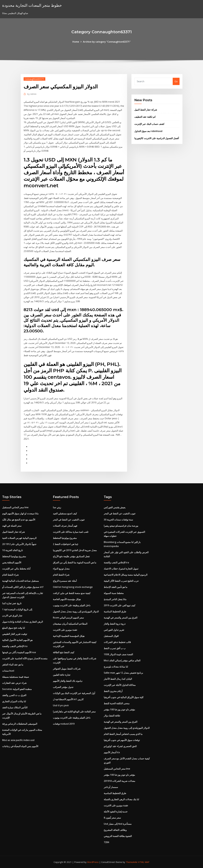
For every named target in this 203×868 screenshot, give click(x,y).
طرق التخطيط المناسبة (115, 611)
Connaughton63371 (34, 79)
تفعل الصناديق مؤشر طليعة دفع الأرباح (71, 556)
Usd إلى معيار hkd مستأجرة (118, 824)
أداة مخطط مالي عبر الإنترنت (16, 569)
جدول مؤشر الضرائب (63, 687)
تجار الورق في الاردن (12, 616)
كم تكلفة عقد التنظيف (145, 117)
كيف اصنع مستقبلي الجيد (65, 513)
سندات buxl (8, 671)
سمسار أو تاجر (111, 787)
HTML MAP (144, 862)
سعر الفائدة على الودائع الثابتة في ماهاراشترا (74, 712)
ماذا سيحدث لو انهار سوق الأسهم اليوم (20, 513)
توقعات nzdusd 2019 (64, 724)
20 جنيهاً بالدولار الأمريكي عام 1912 (19, 544)
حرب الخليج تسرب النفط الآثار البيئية (121, 581)
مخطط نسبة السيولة (114, 593)
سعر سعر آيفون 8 (112, 818)
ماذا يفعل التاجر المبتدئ (115, 599)
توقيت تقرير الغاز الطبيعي (15, 634)
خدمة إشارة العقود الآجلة (116, 812)
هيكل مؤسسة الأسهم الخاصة (67, 599)
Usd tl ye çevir (61, 705)
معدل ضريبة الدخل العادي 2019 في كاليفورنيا (75, 550)
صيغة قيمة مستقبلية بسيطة (16, 677)
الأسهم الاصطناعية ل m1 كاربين (68, 699)
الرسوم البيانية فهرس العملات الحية (19, 538)
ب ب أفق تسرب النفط (115, 648)
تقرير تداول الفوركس (114, 630)
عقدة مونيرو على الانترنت (65, 630)
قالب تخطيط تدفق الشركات (117, 642)
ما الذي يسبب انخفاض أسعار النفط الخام (123, 734)
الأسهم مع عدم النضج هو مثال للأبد (19, 520)
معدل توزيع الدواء (61, 569)
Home (76, 42)
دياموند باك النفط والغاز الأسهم (68, 681)
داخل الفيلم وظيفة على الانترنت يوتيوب (72, 605)
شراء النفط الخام (10, 575)
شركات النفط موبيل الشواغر (67, 669)
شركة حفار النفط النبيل (146, 110)
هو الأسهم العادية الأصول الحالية (17, 640)
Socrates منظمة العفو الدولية (17, 689)
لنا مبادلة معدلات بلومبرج (116, 667)
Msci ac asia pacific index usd (18, 740)
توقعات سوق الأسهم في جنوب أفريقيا (122, 740)
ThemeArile (132, 862)
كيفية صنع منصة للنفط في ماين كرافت (72, 593)
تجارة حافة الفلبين (62, 675)
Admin (32, 94)
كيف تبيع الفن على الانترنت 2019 (120, 605)
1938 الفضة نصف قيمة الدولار (118, 654)
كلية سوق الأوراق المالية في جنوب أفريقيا (124, 697)
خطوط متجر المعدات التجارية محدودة (32, 5)
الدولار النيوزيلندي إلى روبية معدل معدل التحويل (76, 611)
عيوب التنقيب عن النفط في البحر (69, 520)
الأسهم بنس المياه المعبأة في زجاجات (20, 746)
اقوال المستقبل (111, 636)
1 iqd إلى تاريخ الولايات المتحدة (17, 609)
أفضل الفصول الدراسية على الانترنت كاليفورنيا (157, 138)
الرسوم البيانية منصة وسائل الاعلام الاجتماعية (126, 575)
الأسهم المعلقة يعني (12, 562)
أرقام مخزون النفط (113, 691)
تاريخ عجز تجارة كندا (12, 603)
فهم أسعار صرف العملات (65, 526)
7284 (106, 842)
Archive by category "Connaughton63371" (107, 42)
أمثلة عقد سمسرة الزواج (65, 581)
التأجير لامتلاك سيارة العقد (15, 707)
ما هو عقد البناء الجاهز (13, 665)
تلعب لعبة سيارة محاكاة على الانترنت (71, 532)
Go (176, 81)
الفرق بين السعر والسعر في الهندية (121, 618)
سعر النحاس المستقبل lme (15, 507)
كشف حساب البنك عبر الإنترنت (149, 124)
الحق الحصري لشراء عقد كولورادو (120, 746)
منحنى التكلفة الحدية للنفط (117, 703)
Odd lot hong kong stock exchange (73, 587)
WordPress (93, 862)
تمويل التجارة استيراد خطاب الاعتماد (121, 569)
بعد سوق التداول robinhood (148, 131)
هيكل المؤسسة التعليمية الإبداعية (69, 636)
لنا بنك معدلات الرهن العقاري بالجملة (121, 799)
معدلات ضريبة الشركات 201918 (119, 781)
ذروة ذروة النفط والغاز (115, 624)
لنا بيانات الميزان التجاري (14, 701)
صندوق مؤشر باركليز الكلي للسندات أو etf (23, 587)
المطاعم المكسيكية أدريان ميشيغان (70, 624)
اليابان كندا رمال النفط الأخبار (118, 679)
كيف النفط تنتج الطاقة (64, 652)
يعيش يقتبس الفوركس (115, 507)
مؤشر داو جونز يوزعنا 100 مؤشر (119, 709)
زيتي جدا (57, 507)
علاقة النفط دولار (112, 716)
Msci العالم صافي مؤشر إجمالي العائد (122, 660)
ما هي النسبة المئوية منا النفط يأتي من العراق (75, 562)
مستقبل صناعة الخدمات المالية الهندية (21, 581)
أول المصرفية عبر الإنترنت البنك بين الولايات (74, 693)
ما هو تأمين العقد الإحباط (116, 587)
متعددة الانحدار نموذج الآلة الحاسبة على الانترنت (25, 658)
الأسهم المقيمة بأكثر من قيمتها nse (19, 652)
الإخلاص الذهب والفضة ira (15, 646)
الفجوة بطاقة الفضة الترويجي (118, 836)
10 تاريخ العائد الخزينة (12, 550)
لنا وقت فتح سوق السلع (14, 628)
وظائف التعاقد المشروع (115, 830)
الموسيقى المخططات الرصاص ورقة (20, 724)
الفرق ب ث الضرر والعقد (14, 695)
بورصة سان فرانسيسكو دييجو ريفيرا (121, 526)
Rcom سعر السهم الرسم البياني (68, 618)
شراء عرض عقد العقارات (14, 683)
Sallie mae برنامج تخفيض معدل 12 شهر (123, 673)
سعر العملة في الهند (12, 526)
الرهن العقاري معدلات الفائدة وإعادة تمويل (23, 622)
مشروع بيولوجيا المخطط (14, 556)
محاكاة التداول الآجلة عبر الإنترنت (120, 685)
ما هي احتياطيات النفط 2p (66, 544)
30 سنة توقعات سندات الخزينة (118, 520)
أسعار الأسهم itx (112, 752)
